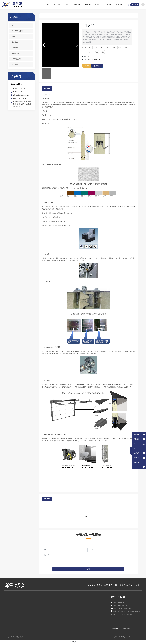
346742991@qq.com (94, 59)
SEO (130, 637)
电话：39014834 (118, 602)
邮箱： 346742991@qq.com (122, 608)
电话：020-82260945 (19, 92)
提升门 (89, 56)
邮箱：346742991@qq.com (21, 98)
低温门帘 (88, 517)
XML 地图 (73, 642)
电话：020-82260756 (19, 89)
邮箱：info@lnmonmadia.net (21, 95)
